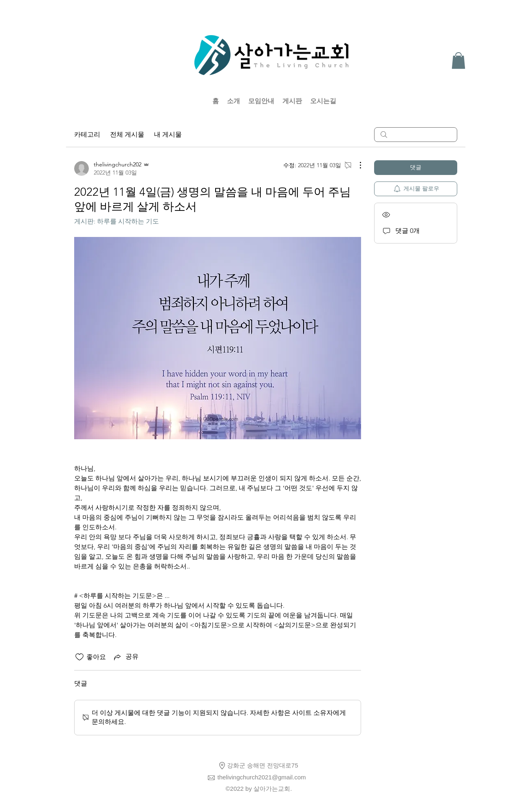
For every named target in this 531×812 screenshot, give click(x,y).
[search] (416, 135)
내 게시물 (168, 134)
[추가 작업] (356, 165)
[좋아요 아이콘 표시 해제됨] (79, 657)
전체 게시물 (127, 134)
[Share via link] (126, 657)
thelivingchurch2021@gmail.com (262, 777)
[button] (458, 61)
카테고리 (87, 134)
